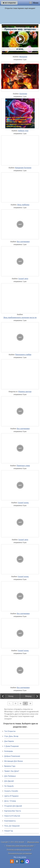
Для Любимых (10, 776)
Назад (11, 696)
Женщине (23, 57)
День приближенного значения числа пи (20, 318)
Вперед (28, 696)
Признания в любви (23, 355)
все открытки (9, 3)
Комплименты (10, 821)
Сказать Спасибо (11, 791)
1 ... (10, 703)
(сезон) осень (23, 503)
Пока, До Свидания (12, 826)
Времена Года (10, 766)
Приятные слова (23, 466)
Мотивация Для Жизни (13, 761)
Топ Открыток (10, 731)
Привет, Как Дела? (12, 771)
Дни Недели (9, 741)
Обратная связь (33, 842)
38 (30, 703)
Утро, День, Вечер (11, 736)
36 (20, 703)
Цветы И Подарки (11, 796)
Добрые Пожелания (12, 756)
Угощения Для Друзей (13, 806)
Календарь (9, 751)
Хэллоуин (23, 94)
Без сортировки (23, 242)
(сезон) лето (23, 279)
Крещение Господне (23, 168)
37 (25, 703)
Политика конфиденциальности (19, 850)
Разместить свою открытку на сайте (20, 846)
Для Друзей (9, 781)
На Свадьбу (9, 786)
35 (15, 703)
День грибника (23, 205)
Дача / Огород (10, 801)
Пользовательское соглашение (20, 853)
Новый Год (9, 831)
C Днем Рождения (11, 746)
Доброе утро (23, 131)
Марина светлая (25, 392)
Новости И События (12, 816)
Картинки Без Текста (13, 811)
